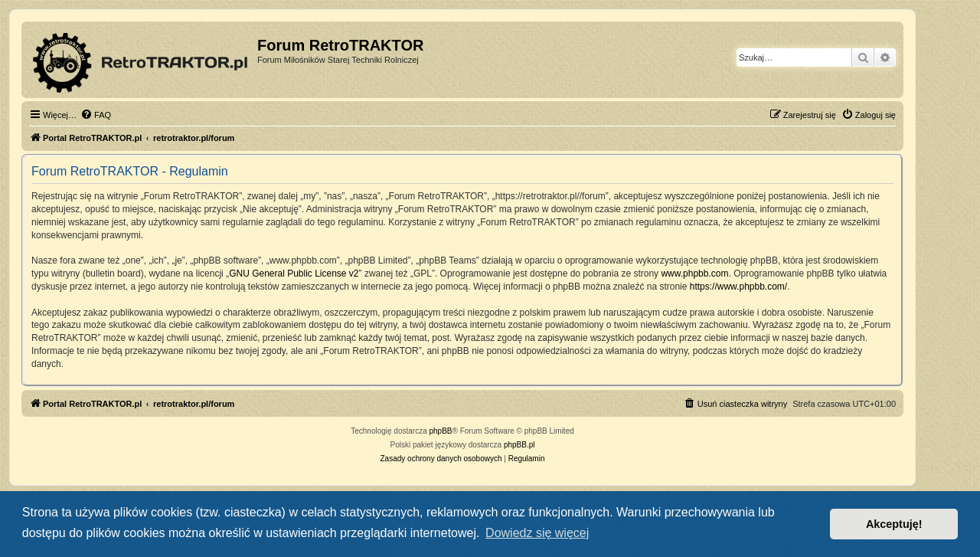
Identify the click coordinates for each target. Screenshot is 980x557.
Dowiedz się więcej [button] (537, 533)
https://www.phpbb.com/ (738, 287)
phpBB (441, 431)
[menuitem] (96, 115)
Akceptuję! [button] (894, 524)
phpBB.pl (519, 445)
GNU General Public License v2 (294, 274)
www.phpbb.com (694, 274)
